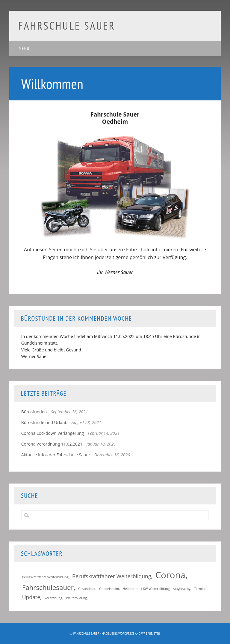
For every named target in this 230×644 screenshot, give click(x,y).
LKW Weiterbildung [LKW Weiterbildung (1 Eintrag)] (156, 589)
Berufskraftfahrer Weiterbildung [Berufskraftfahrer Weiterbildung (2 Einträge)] (112, 576)
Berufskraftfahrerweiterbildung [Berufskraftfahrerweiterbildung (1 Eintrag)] (45, 577)
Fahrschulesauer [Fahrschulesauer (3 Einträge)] (48, 587)
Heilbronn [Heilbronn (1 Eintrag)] (130, 589)
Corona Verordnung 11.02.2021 (52, 444)
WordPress (126, 633)
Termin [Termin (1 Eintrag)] (199, 589)
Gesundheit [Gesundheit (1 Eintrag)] (87, 589)
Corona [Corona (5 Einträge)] (170, 575)
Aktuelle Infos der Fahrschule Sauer (56, 455)
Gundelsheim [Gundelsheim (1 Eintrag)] (109, 589)
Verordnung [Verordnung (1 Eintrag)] (53, 598)
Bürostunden (34, 412)
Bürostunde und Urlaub (44, 422)
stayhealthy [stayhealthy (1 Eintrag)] (182, 589)
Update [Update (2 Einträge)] (31, 597)
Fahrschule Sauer (67, 26)
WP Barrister (150, 633)
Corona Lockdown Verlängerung (53, 433)
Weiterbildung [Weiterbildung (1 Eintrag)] (76, 598)
